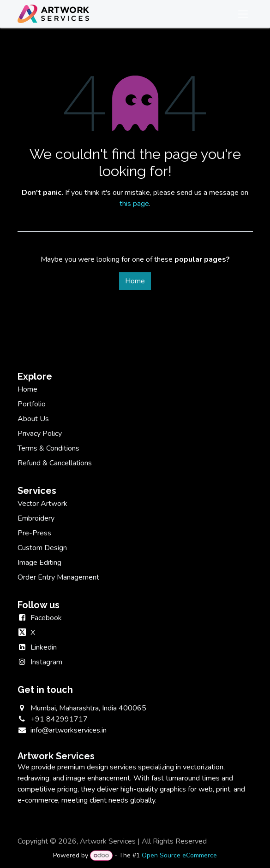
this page (134, 204)
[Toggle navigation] (243, 14)
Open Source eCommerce (179, 855)
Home (135, 281)
